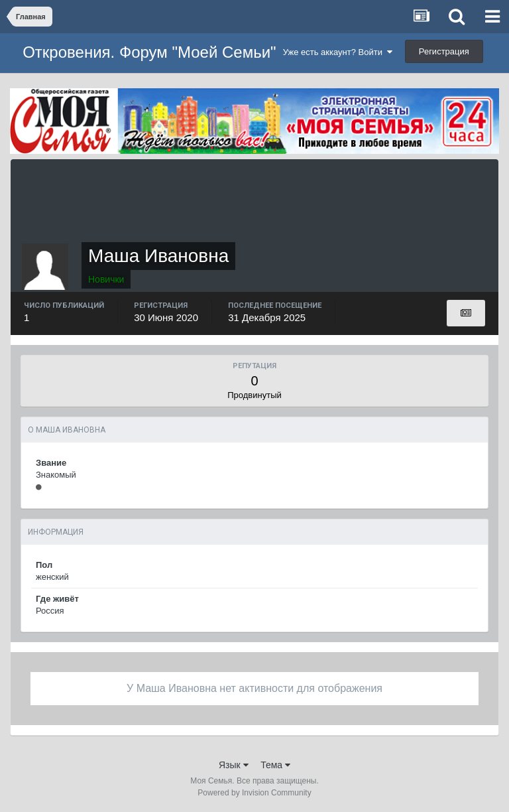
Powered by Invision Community (254, 793)
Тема (275, 765)
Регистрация (444, 51)
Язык (234, 765)
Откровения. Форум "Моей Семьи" (149, 52)
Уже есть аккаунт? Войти (338, 52)
